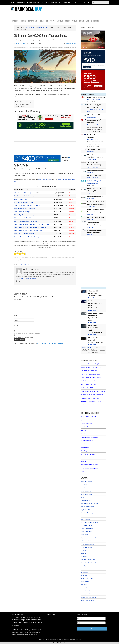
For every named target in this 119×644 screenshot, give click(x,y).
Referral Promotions (87, 578)
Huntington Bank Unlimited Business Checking (30, 227)
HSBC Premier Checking (22, 193)
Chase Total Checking (22, 212)
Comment (17, 300)
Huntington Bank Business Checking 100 (28, 230)
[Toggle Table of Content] (30, 102)
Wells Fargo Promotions (88, 600)
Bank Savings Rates (86, 494)
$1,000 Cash (91, 206)
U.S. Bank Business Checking (24, 202)
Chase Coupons (85, 519)
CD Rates (83, 516)
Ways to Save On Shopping (89, 597)
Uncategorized (85, 594)
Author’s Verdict (20, 106)
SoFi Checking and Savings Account (26, 221)
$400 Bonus (91, 152)
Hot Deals (84, 557)
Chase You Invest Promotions (89, 522)
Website (16, 326)
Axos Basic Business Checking (24, 234)
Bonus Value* (86, 348)
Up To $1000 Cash (93, 167)
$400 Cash (91, 172)
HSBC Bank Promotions (88, 560)
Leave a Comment (71, 43)
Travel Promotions (86, 591)
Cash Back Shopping (87, 513)
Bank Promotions (86, 491)
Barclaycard (84, 497)
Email (16, 320)
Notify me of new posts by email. (23, 337)
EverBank (83, 550)
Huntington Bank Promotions (89, 563)
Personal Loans (85, 575)
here (55, 41)
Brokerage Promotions (88, 507)
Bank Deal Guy (26, 9)
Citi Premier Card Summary (23, 104)
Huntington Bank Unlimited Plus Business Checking (32, 224)
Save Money (84, 585)
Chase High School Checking (25, 215)
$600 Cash (91, 235)
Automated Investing (87, 482)
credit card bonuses (45, 180)
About (60, 639)
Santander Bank (85, 581)
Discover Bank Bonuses (88, 544)
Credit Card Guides (86, 532)
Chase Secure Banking (23, 218)
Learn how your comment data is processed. (51, 343)
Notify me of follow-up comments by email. (27, 333)
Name (16, 315)
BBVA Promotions (86, 500)
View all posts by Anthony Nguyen (26, 278)
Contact (63, 639)
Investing (83, 566)
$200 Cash (91, 219)
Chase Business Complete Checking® (27, 205)
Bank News (84, 488)
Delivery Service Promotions (89, 541)
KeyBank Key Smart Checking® (25, 208)
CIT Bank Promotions (87, 525)
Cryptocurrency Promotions (89, 538)
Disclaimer (67, 639)
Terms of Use (79, 639)
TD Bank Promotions (87, 588)
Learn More (92, 298)
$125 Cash (91, 193)
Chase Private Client (21, 199)
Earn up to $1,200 (93, 139)
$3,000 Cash (91, 117)
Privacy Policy (73, 639)
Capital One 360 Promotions (89, 510)
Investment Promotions (88, 569)
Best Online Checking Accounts (90, 503)
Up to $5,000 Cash (93, 99)
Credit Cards (84, 535)
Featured (83, 553)
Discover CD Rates (86, 547)
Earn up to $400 (93, 125)
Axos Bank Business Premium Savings (27, 237)
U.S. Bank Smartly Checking (24, 196)
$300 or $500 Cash (94, 159)
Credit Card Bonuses (27, 265)
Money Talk (84, 572)
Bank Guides (84, 485)
